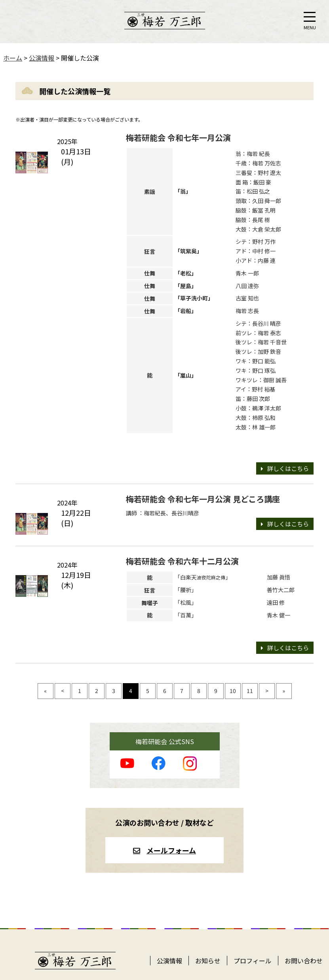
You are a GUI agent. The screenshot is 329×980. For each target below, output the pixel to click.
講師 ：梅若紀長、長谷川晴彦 (163, 513)
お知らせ (208, 961)
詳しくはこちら (288, 468)
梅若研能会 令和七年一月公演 (178, 138)
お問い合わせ (304, 961)
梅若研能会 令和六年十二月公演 (182, 561)
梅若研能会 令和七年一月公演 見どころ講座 (203, 499)
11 (250, 691)
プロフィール (253, 961)
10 (233, 691)
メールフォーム (171, 850)
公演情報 (169, 961)
